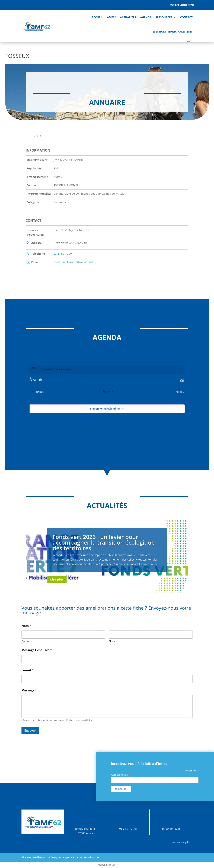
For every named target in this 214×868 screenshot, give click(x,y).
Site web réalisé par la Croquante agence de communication (60, 857)
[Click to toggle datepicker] (37, 380)
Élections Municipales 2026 (172, 31)
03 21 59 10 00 (63, 254)
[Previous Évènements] (38, 392)
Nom (112, 641)
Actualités (128, 17)
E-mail (27, 670)
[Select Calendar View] (182, 380)
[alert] (55, 369)
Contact (186, 17)
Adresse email (120, 775)
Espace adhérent (182, 5)
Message (29, 690)
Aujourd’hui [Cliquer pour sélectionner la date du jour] (108, 391)
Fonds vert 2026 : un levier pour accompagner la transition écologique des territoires (104, 542)
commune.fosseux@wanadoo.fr (74, 262)
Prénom (26, 641)
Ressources (164, 17)
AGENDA (146, 17)
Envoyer (30, 730)
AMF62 (111, 17)
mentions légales (181, 842)
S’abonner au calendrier (105, 409)
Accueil (97, 17)
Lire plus (57, 579)
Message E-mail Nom (37, 650)
